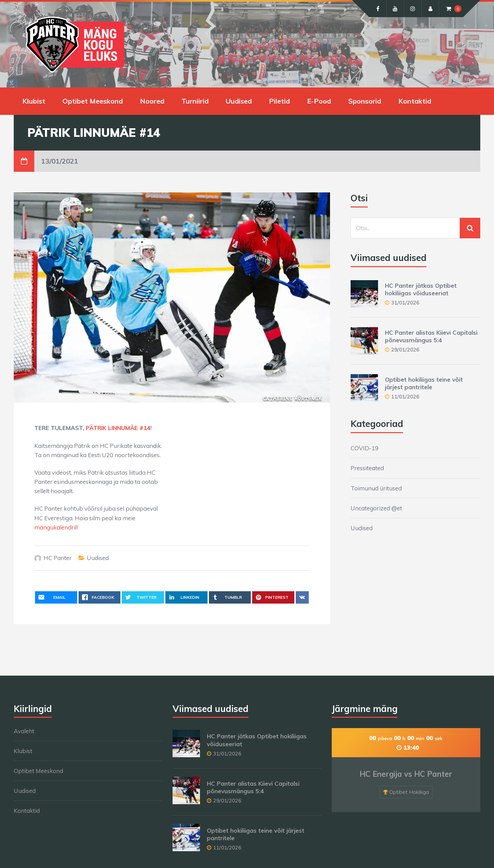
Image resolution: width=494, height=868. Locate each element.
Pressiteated (367, 468)
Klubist (34, 101)
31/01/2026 (405, 303)
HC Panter (58, 558)
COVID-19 (364, 448)
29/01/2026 (405, 350)
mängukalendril (55, 527)
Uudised (239, 101)
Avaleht (24, 731)
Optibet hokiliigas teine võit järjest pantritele (424, 383)
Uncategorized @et (376, 508)
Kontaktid (415, 101)
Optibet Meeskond (93, 101)
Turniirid (195, 101)
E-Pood (319, 101)
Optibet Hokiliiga (409, 792)
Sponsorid (365, 101)
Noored (152, 101)
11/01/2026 (405, 397)
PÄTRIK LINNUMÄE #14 (118, 428)
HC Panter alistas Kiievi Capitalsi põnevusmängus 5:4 (431, 336)
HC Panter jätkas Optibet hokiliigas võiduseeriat (421, 289)
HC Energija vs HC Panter (406, 774)
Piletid (279, 101)
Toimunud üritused (376, 488)
